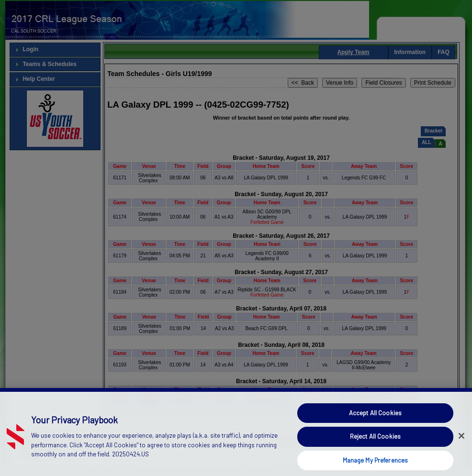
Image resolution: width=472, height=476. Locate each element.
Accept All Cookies (375, 423)
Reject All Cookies (375, 447)
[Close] (461, 446)
